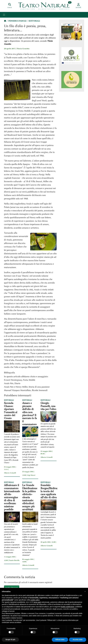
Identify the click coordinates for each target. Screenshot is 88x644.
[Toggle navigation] (4, 15)
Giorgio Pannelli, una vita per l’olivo (48, 406)
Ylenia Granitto (23, 49)
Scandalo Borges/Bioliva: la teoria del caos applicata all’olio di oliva (49, 491)
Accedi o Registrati (12, 587)
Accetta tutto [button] (78, 640)
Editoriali (34, 21)
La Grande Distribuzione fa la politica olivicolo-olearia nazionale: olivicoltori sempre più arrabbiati (30, 497)
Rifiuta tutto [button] (60, 640)
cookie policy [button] (35, 600)
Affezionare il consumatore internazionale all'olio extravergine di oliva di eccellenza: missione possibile (12, 497)
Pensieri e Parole (17, 21)
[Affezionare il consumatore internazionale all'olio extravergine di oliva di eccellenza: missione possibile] (12, 517)
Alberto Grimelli (10, 473)
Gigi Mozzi (31, 475)
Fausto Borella (14, 560)
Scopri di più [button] (10, 640)
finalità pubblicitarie (68, 607)
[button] (85, 591)
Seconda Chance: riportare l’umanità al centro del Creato (11, 411)
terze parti (37, 602)
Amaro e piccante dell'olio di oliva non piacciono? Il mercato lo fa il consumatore (30, 414)
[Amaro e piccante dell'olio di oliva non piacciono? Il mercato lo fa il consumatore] (30, 432)
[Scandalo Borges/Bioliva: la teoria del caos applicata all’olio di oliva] (49, 505)
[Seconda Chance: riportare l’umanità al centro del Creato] (12, 427)
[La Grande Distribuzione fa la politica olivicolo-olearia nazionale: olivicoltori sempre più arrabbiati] (30, 517)
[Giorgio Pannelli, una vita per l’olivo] (49, 417)
